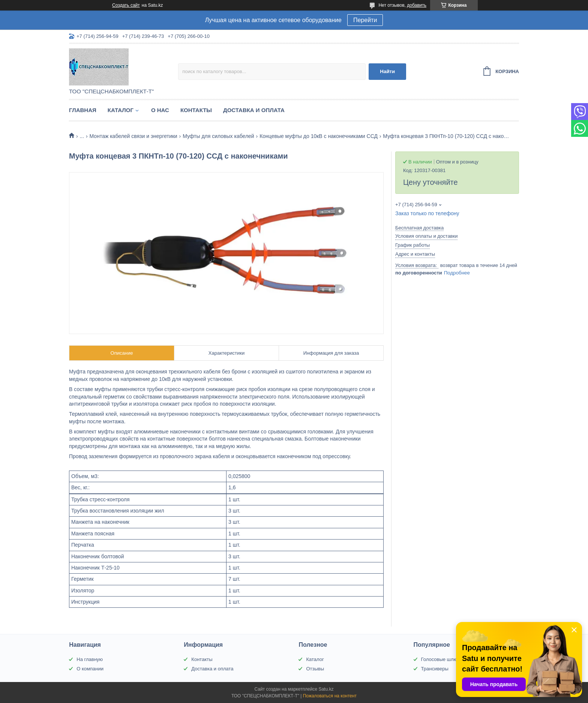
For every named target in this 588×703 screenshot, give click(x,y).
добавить (417, 5)
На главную (90, 659)
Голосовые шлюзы (442, 659)
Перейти (365, 20)
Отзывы (315, 669)
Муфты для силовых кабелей (218, 136)
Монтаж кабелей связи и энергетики (133, 136)
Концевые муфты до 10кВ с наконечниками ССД (319, 136)
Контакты (196, 110)
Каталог (121, 110)
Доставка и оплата (254, 110)
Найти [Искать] (387, 71)
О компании (90, 669)
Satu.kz (326, 689)
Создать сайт (126, 5)
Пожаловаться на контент (330, 696)
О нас (160, 110)
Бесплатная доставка (419, 228)
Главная (83, 110)
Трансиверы (435, 669)
